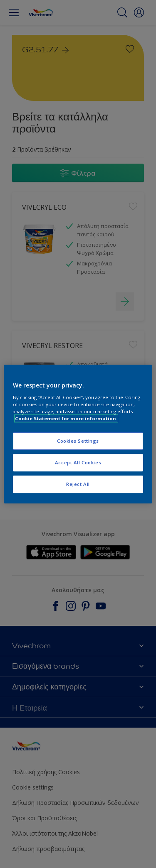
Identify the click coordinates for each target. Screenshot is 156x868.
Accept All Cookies (78, 462)
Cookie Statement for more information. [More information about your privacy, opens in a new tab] (66, 418)
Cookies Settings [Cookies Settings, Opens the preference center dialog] (78, 441)
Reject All (78, 484)
